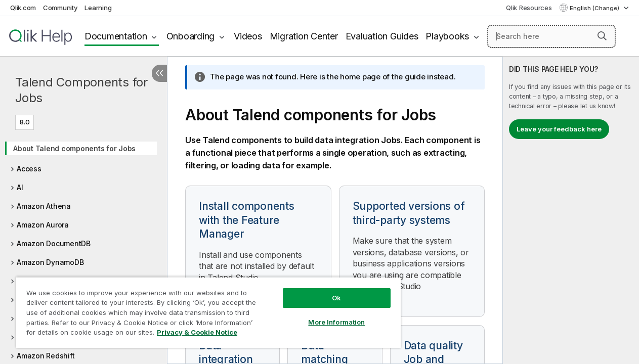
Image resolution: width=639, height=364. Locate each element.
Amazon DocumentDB (54, 243)
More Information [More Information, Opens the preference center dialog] (325, 314)
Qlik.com (23, 8)
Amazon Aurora (43, 225)
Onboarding (191, 36)
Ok (325, 290)
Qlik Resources (529, 8)
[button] (602, 36)
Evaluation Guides (382, 36)
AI (20, 187)
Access (29, 169)
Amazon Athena (44, 206)
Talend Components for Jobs (81, 90)
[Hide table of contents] (159, 73)
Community (60, 8)
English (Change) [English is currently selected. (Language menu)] (595, 8)
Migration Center (304, 36)
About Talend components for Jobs (74, 148)
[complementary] (571, 210)
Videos (248, 36)
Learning (98, 8)
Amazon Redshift (46, 356)
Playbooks (447, 36)
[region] (202, 308)
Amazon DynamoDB (50, 262)
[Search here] (551, 36)
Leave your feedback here (559, 129)
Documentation (116, 36)
